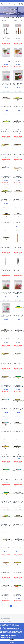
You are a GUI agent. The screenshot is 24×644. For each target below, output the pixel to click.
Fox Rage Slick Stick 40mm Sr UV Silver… (6, 107)
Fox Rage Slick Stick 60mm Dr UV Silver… (18, 200)
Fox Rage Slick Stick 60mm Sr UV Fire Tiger (6, 130)
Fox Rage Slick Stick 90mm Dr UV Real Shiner (6, 247)
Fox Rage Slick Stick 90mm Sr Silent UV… (6, 200)
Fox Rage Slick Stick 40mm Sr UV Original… (18, 572)
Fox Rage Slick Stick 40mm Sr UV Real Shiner (18, 409)
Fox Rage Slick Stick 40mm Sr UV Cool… (6, 409)
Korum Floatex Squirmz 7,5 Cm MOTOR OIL (18, 293)
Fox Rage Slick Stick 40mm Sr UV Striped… (18, 339)
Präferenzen (14, 636)
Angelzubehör (11, 7)
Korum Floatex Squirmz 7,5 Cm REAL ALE (18, 61)
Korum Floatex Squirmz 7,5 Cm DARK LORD (6, 84)
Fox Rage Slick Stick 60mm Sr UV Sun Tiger (6, 154)
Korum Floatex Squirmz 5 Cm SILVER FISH (6, 270)
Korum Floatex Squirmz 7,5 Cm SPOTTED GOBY (18, 84)
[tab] (12, 619)
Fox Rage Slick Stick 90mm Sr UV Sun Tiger (6, 363)
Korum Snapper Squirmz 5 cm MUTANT (18, 38)
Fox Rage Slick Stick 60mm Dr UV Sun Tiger (6, 525)
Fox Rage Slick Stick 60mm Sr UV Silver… (18, 432)
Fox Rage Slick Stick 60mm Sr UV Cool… (6, 432)
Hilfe (2, 1)
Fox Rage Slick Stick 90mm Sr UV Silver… (18, 177)
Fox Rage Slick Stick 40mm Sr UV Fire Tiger (18, 316)
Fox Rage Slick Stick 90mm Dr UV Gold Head (6, 548)
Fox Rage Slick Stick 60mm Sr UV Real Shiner (18, 154)
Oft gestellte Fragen (6, 622)
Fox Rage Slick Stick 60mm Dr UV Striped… (18, 502)
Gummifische (18, 7)
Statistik (4, 637)
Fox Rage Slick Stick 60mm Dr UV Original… (6, 223)
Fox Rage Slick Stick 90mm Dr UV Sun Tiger (6, 572)
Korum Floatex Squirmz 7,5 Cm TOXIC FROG (6, 293)
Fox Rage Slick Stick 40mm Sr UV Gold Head (6, 339)
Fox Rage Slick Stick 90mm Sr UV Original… (18, 595)
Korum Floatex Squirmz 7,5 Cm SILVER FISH (6, 316)
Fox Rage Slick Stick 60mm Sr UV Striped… (6, 595)
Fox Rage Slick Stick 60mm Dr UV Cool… (18, 479)
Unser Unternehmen (6, 619)
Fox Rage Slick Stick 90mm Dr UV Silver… (18, 223)
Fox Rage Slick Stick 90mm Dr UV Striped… (18, 548)
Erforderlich (5, 636)
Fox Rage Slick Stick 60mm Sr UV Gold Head (18, 130)
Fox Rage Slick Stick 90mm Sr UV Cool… (6, 177)
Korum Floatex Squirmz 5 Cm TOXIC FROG (6, 61)
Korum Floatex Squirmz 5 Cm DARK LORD (18, 270)
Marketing (11, 637)
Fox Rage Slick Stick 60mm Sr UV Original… (6, 455)
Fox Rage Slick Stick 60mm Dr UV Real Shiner (18, 525)
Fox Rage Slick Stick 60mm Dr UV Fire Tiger (6, 502)
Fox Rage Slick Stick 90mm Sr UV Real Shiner (18, 455)
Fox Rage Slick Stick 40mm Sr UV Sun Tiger (18, 107)
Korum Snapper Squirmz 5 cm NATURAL (6, 38)
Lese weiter (19, 15)
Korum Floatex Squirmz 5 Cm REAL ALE (18, 247)
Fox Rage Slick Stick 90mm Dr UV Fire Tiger (18, 386)
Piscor (5, 7)
